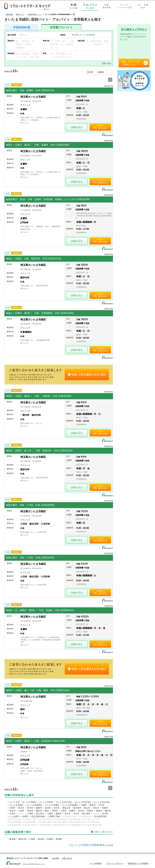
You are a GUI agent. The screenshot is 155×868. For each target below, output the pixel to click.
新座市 (99, 811)
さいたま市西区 (29, 802)
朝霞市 (72, 811)
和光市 (90, 811)
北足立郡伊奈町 (38, 816)
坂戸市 (68, 814)
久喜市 (12, 814)
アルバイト (61, 27)
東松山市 (67, 808)
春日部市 (77, 808)
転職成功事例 (107, 6)
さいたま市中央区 (102, 802)
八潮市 (30, 814)
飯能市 (39, 808)
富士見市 (40, 814)
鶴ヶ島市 (86, 814)
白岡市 (25, 816)
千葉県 (32, 839)
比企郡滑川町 (101, 816)
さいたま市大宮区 (64, 802)
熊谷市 (93, 805)
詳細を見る (77, 127)
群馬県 (59, 839)
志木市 (81, 811)
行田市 (12, 808)
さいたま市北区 (46, 802)
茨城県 (50, 839)
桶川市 (108, 811)
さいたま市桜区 (16, 805)
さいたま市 (14, 802)
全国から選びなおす (103, 832)
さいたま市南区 (52, 805)
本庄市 (57, 808)
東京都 (12, 839)
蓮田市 (59, 814)
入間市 (64, 811)
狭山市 (87, 808)
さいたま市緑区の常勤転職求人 (89, 845)
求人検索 (74, 6)
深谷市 (12, 811)
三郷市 (50, 814)
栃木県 (41, 839)
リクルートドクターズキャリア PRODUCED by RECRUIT (27, 6)
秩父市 (21, 808)
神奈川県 (22, 839)
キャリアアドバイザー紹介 (124, 6)
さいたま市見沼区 (83, 802)
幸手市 (76, 814)
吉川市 (105, 814)
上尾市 (21, 811)
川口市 (102, 805)
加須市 (48, 808)
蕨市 (47, 811)
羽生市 (96, 808)
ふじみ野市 (14, 816)
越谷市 (39, 811)
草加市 (30, 811)
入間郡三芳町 (54, 816)
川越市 (84, 805)
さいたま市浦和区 (34, 805)
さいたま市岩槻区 (70, 805)
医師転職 (22, 27)
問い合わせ (99, 128)
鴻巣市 (105, 808)
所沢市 (30, 808)
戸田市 (55, 811)
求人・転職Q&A (143, 6)
